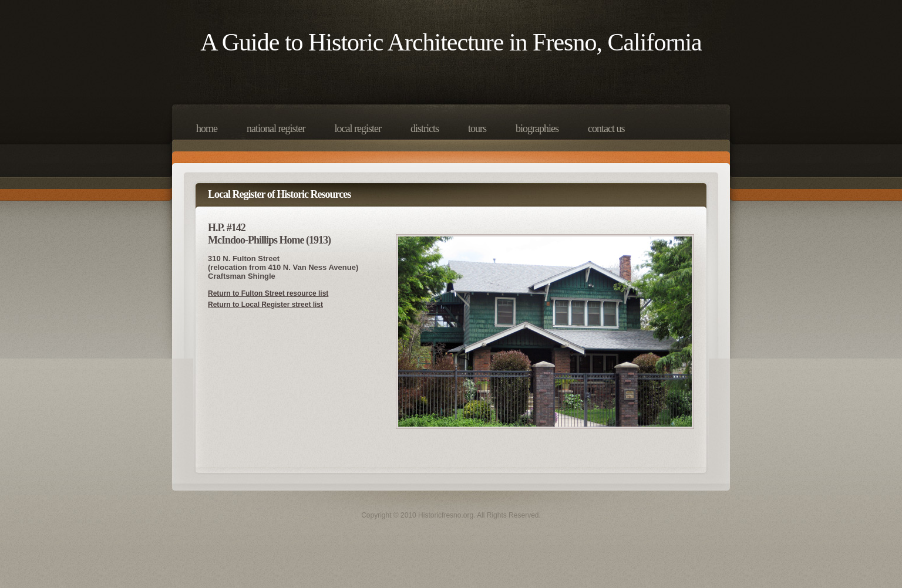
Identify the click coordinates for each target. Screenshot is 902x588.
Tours (477, 129)
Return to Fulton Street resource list (268, 293)
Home (207, 129)
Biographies (537, 129)
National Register (276, 129)
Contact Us (606, 129)
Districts (425, 129)
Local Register (357, 129)
